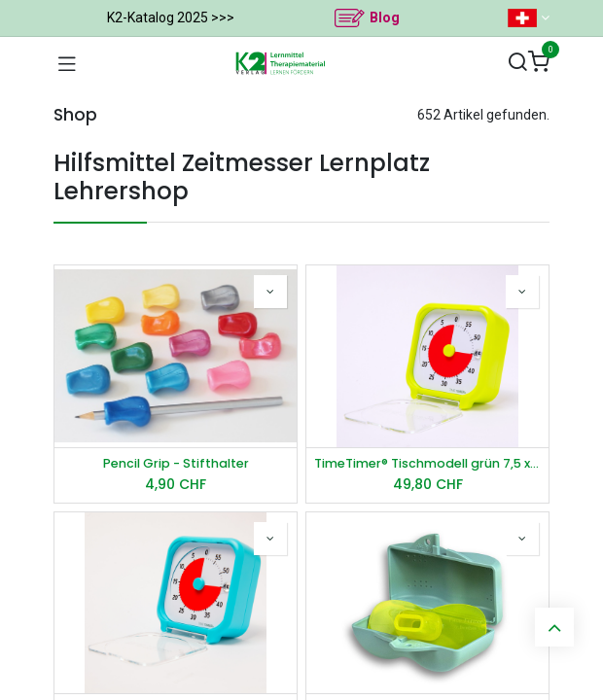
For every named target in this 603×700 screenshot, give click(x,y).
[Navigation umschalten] (67, 63)
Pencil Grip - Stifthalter (176, 463)
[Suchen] (517, 63)
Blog (385, 17)
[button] (270, 292)
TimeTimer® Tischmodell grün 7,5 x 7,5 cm (427, 463)
